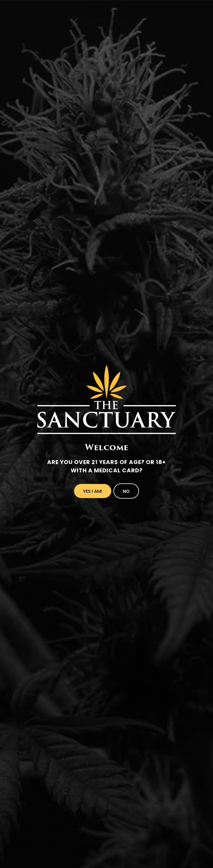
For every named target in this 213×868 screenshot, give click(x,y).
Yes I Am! (93, 491)
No (126, 491)
